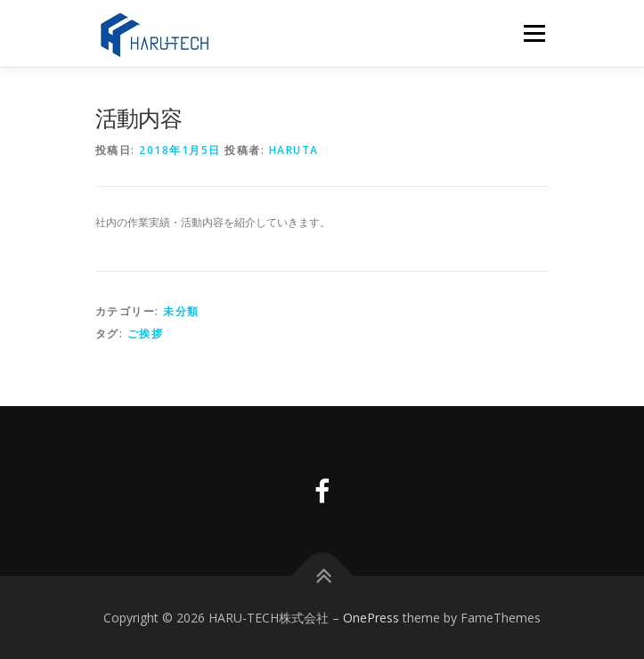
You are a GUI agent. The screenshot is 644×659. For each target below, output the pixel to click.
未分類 (181, 311)
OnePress (371, 618)
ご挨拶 (146, 334)
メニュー (534, 33)
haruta (294, 150)
